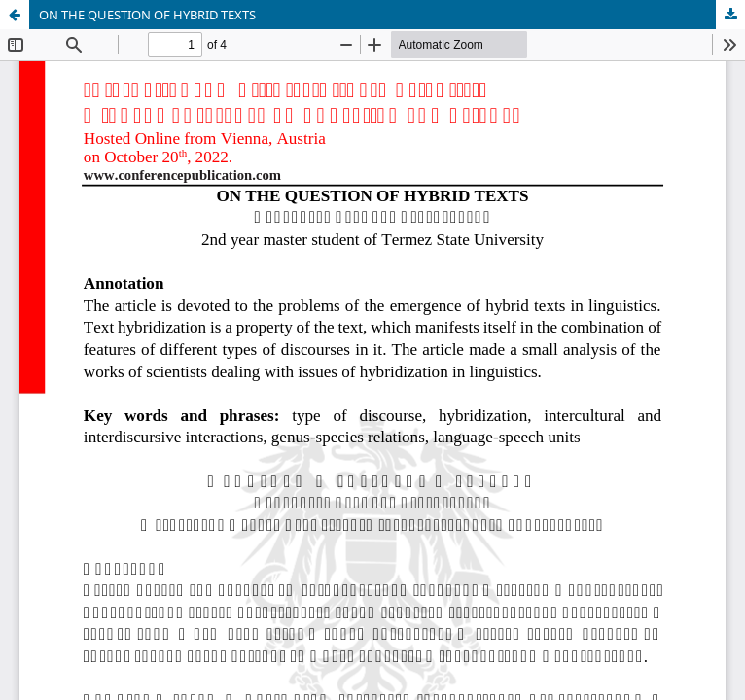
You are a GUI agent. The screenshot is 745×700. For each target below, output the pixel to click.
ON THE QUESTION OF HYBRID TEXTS (147, 15)
